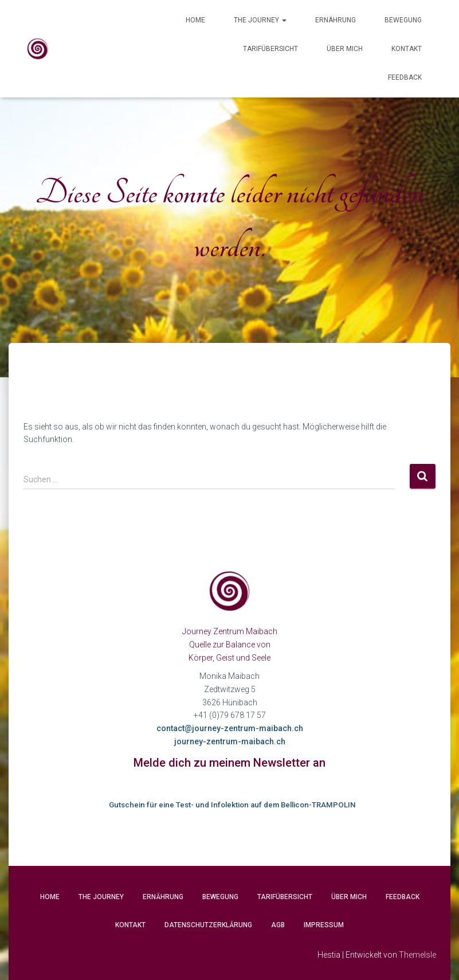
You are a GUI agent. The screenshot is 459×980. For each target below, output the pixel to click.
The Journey (260, 20)
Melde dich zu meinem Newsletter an (229, 763)
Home (195, 20)
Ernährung (336, 20)
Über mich (345, 49)
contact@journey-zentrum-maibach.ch (230, 728)
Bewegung (403, 20)
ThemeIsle (417, 955)
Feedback (405, 77)
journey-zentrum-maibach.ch (230, 741)
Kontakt (407, 49)
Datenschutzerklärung (208, 925)
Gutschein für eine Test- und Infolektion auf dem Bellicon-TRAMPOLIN (232, 805)
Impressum (324, 925)
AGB (278, 925)
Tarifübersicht (270, 49)
